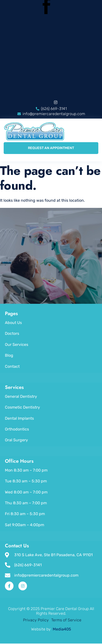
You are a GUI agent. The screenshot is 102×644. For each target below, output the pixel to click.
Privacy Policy (36, 620)
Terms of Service (66, 620)
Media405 (61, 629)
